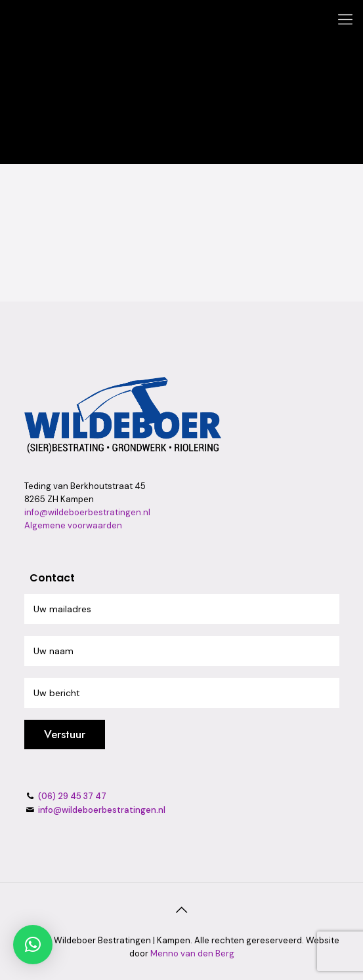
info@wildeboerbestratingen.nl (87, 512)
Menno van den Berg (192, 953)
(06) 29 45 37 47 (71, 796)
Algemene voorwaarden (73, 525)
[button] (33, 945)
